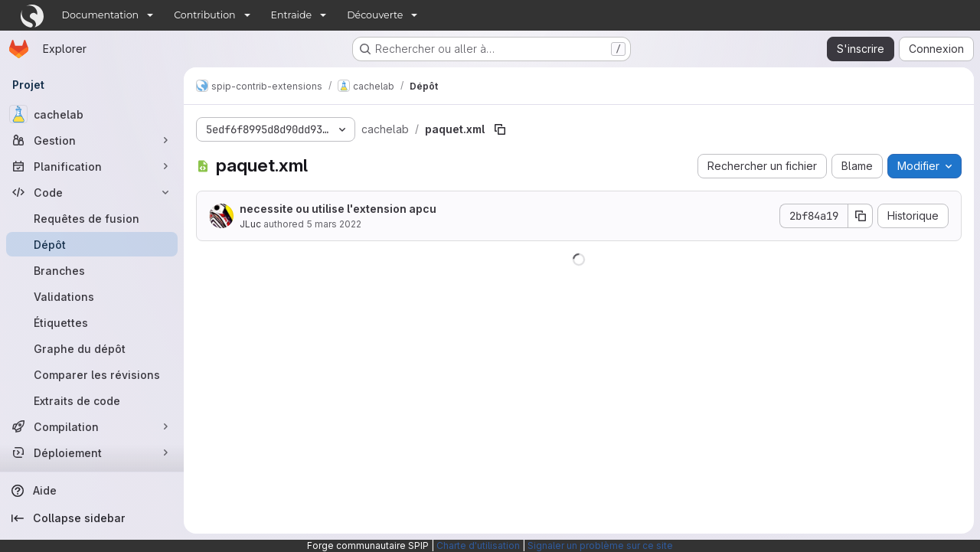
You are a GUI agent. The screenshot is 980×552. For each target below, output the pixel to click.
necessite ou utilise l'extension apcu (338, 209)
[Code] (92, 192)
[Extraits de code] (92, 400)
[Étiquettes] (92, 322)
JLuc (250, 224)
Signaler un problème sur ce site (600, 545)
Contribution (204, 15)
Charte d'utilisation (478, 545)
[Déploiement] (92, 452)
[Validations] (92, 296)
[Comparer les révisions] (92, 374)
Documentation (101, 15)
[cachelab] (92, 114)
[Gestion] (92, 140)
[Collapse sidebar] (92, 518)
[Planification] (92, 166)
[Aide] (92, 491)
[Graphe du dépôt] (92, 348)
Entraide (292, 15)
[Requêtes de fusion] (92, 218)
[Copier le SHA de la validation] (861, 216)
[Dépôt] (92, 244)
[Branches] (92, 270)
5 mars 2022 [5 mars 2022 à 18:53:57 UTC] (334, 224)
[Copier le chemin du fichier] (500, 129)
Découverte (375, 15)
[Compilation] (92, 426)
